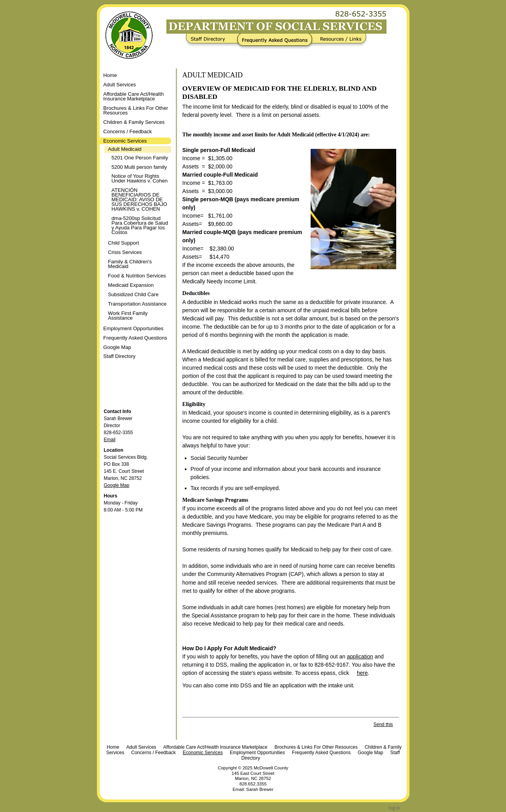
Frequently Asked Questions (276, 41)
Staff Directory (213, 41)
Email (110, 440)
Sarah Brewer (260, 789)
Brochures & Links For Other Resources (316, 747)
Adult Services (141, 747)
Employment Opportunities (257, 753)
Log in (394, 808)
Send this (383, 724)
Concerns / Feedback (154, 753)
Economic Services (203, 753)
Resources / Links (338, 41)
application (360, 656)
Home (110, 75)
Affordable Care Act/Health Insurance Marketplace (215, 747)
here (362, 673)
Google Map (117, 485)
